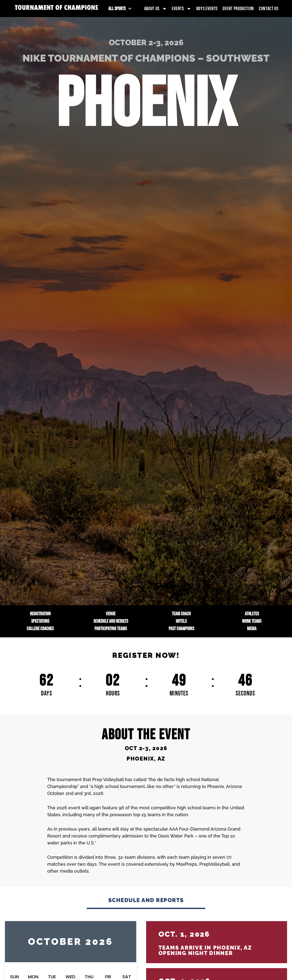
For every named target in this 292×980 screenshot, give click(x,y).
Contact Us (269, 9)
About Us (156, 9)
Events (182, 9)
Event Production (238, 9)
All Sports (120, 9)
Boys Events (207, 9)
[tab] (146, 903)
